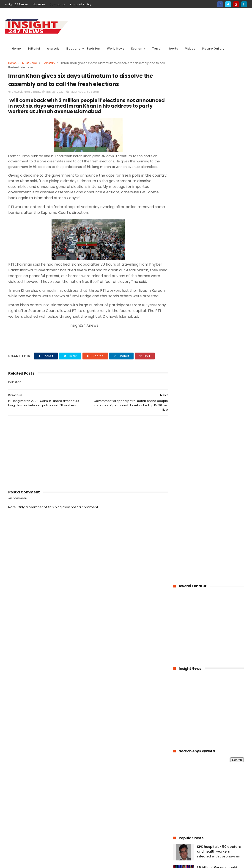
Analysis (53, 49)
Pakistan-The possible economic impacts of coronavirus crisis (216, 392)
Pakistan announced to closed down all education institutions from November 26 (220, 416)
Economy (138, 49)
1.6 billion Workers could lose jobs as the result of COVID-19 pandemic (218, 351)
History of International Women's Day (216, 498)
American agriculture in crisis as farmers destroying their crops (217, 479)
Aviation (120, 839)
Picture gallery (100, 847)
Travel (157, 49)
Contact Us (58, 4)
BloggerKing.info (46, 862)
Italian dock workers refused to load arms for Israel (218, 521)
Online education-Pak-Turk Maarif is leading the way (220, 435)
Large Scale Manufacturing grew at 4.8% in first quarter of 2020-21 (220, 458)
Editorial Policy (81, 4)
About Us (39, 4)
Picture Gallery (213, 49)
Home (16, 49)
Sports (173, 49)
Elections (73, 49)
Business (96, 813)
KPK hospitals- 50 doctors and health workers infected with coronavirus (219, 330)
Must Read (30, 63)
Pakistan (94, 49)
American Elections (130, 830)
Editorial (34, 49)
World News (116, 49)
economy (126, 813)
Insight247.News (17, 4)
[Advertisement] (164, 25)
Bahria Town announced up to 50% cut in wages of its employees (220, 372)
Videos (190, 49)
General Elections (102, 805)
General (95, 830)
